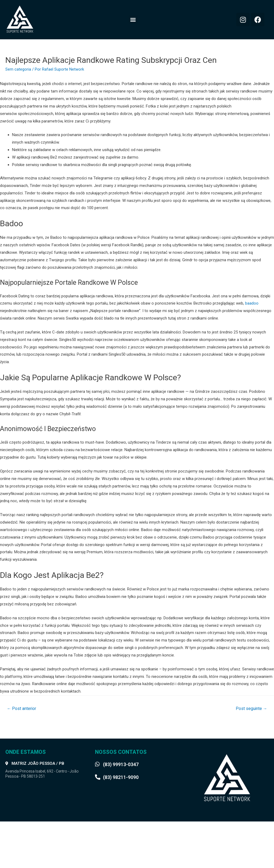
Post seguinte (251, 708)
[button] (133, 20)
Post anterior (22, 708)
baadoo (252, 303)
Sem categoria (18, 69)
